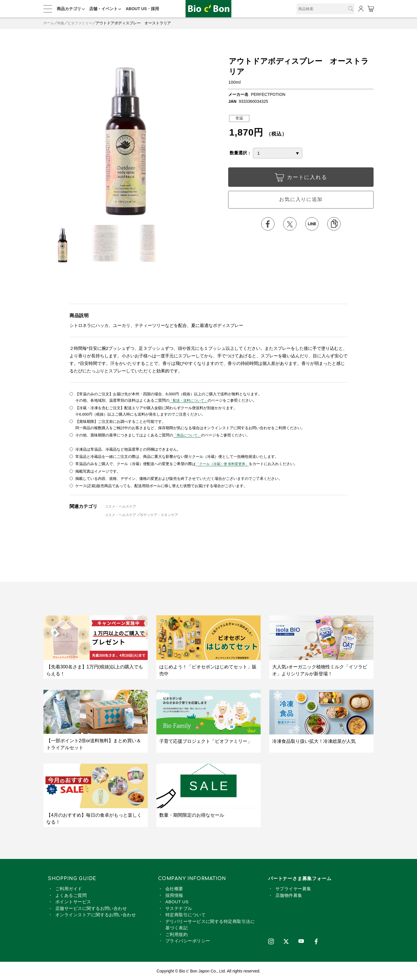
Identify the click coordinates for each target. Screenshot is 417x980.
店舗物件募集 (289, 895)
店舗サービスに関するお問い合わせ (91, 908)
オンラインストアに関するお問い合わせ (96, 914)
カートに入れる (301, 179)
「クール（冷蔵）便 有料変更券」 (225, 464)
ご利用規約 (177, 934)
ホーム (49, 23)
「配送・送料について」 (190, 400)
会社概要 (174, 888)
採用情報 (174, 895)
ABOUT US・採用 (142, 9)
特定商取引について (185, 914)
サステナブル (179, 908)
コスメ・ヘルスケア (122, 506)
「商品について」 (188, 435)
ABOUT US (177, 901)
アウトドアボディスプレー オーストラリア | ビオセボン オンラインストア (209, 9)
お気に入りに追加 (301, 200)
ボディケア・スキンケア (163, 514)
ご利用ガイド (69, 888)
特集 (62, 23)
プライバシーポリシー (188, 940)
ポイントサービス (73, 901)
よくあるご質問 (71, 895)
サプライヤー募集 (293, 888)
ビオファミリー (82, 23)
